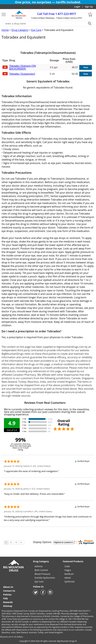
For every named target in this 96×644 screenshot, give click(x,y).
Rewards (8, 602)
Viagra (68, 570)
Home (5, 30)
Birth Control (41, 570)
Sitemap (8, 606)
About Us (8, 587)
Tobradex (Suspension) (22, 74)
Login (77, 7)
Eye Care (36, 30)
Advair (68, 578)
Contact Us (9, 591)
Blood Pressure (42, 574)
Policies (7, 595)
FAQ (5, 598)
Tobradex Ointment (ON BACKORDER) (22, 67)
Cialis (67, 566)
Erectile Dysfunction (45, 578)
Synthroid (69, 582)
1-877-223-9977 (57, 14)
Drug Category (20, 30)
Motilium (69, 574)
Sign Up (89, 7)
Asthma (39, 566)
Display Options (42, 542)
